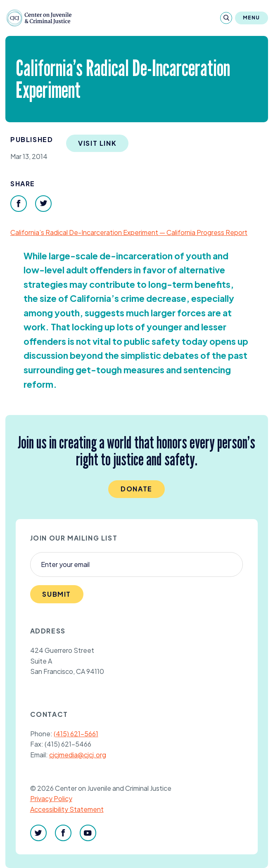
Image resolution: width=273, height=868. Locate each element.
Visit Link (97, 143)
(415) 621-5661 (76, 734)
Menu (252, 18)
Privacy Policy (51, 798)
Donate (136, 489)
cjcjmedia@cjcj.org (78, 755)
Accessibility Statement (67, 809)
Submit (57, 594)
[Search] (226, 18)
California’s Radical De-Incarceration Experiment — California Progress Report (129, 232)
